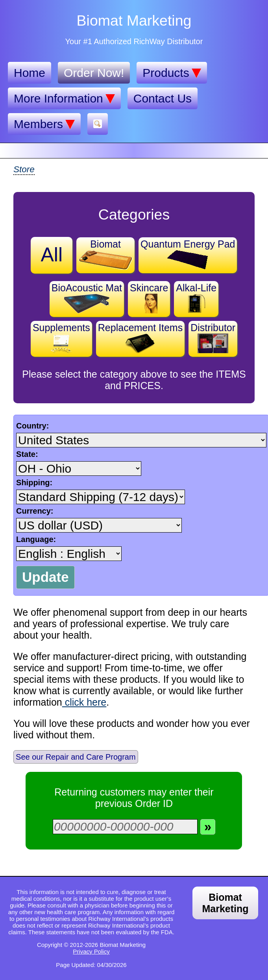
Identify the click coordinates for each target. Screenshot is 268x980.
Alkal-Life (196, 298)
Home (30, 73)
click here (84, 702)
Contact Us (163, 98)
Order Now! (94, 73)
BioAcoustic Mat (87, 298)
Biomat (105, 254)
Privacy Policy (91, 951)
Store (24, 169)
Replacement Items (140, 338)
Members (44, 124)
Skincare (149, 298)
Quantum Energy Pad (188, 254)
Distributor (213, 338)
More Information (64, 99)
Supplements (61, 338)
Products (172, 73)
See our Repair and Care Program (76, 757)
